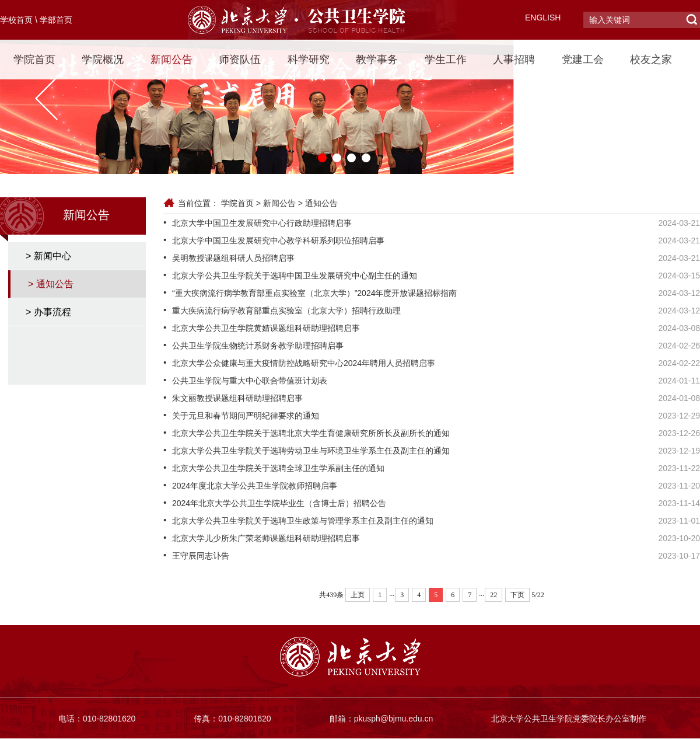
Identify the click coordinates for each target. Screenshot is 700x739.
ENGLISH (543, 18)
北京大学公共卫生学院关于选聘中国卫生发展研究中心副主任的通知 (295, 276)
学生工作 (446, 60)
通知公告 (321, 203)
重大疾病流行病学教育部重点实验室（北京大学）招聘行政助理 (286, 311)
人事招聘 (514, 60)
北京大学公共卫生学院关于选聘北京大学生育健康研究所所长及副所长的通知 (311, 433)
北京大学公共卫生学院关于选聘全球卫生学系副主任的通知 (278, 468)
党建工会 (583, 60)
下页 (517, 595)
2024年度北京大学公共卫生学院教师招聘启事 (255, 486)
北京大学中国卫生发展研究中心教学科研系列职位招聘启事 (278, 240)
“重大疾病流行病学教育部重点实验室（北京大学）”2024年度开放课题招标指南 (314, 293)
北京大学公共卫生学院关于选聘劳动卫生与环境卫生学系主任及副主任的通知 (311, 451)
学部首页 (56, 20)
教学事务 (377, 60)
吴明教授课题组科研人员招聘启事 (233, 258)
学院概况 (103, 60)
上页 (358, 595)
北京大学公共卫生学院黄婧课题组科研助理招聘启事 (266, 328)
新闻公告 (171, 60)
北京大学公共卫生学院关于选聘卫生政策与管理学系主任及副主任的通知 (303, 521)
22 (494, 595)
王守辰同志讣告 (201, 556)
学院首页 (34, 60)
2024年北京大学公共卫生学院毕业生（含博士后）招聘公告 (279, 503)
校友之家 (651, 60)
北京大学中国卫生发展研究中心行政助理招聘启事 (262, 223)
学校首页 (16, 20)
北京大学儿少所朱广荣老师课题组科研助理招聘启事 (266, 538)
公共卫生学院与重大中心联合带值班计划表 (250, 381)
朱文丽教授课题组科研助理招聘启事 (237, 398)
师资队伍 (240, 60)
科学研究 (309, 60)
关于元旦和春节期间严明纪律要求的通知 (246, 416)
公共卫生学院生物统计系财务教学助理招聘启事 (258, 346)
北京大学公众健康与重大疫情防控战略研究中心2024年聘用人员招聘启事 (304, 363)
